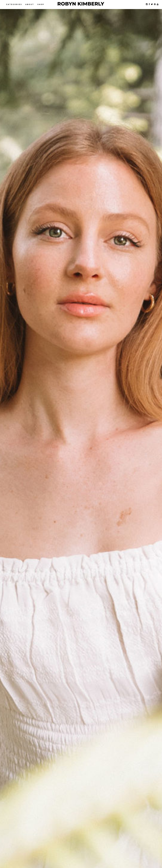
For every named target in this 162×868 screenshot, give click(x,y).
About (30, 4)
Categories (14, 4)
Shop (41, 4)
